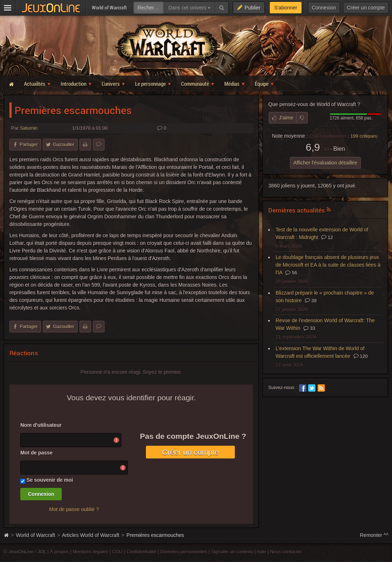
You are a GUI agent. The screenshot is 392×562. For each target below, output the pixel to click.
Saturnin (29, 128)
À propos (60, 552)
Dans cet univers (189, 8)
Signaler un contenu (232, 552)
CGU (117, 552)
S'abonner (285, 8)
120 (361, 356)
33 (309, 328)
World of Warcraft (36, 535)
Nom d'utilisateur (41, 425)
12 (327, 237)
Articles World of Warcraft (91, 535)
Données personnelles (184, 552)
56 (291, 273)
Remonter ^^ (374, 535)
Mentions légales (90, 552)
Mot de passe (36, 453)
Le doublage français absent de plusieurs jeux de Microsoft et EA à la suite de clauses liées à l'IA (328, 265)
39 (311, 301)
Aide (261, 552)
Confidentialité (141, 552)
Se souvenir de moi (50, 480)
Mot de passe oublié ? (74, 509)
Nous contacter (286, 552)
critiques (364, 136)
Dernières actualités (297, 210)
